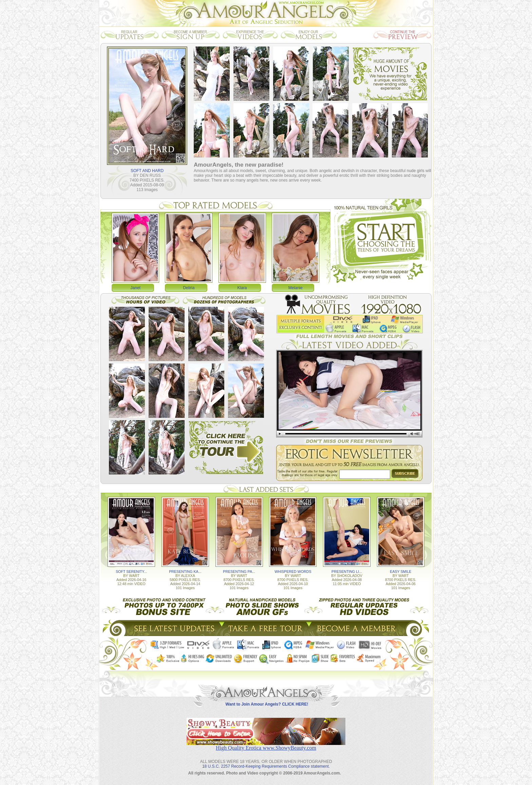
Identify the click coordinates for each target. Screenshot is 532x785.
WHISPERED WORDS (293, 572)
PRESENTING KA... (185, 572)
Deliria (189, 288)
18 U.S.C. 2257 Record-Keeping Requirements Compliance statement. (266, 766)
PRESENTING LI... (347, 572)
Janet (136, 288)
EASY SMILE (401, 572)
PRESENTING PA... (239, 572)
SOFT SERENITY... (131, 572)
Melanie (296, 288)
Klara (242, 288)
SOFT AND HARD (147, 171)
